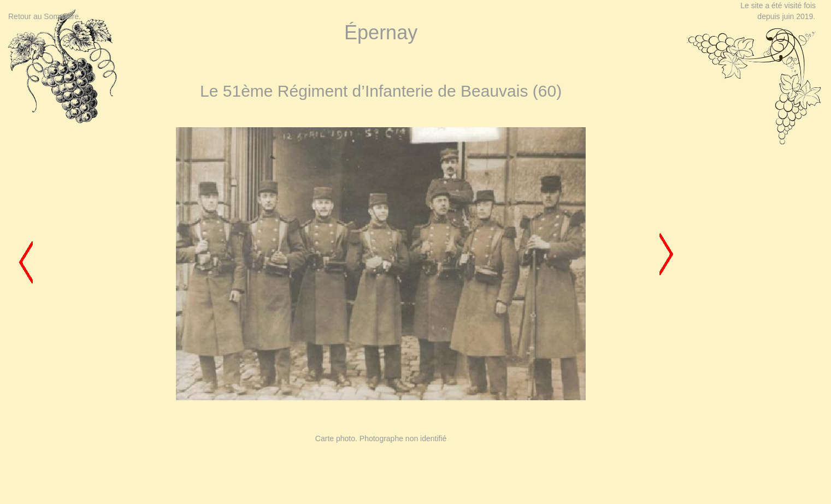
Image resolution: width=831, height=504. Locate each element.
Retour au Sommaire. (45, 16)
